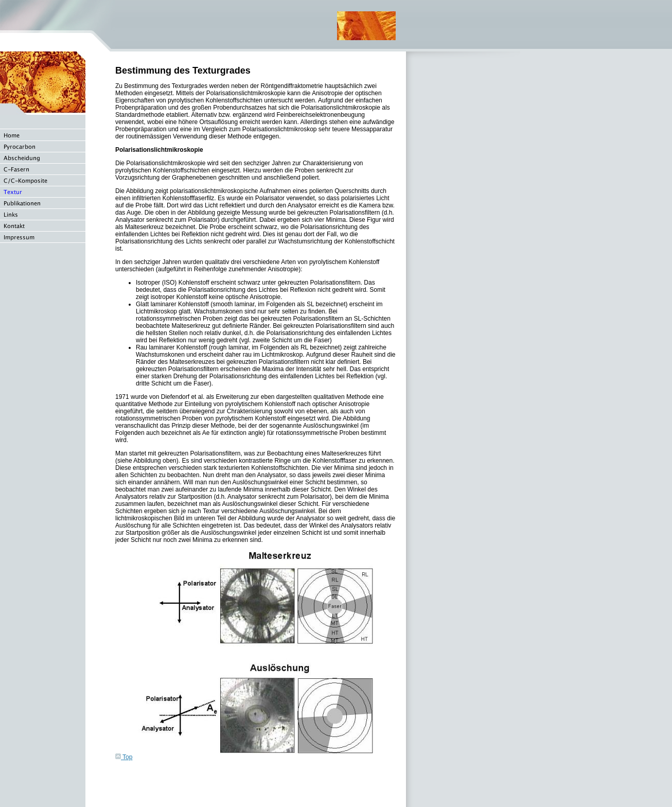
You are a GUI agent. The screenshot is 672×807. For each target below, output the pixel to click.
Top (124, 757)
